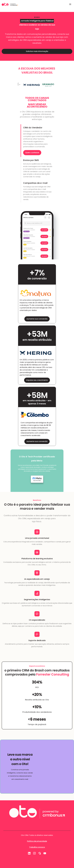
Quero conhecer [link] (32, 153)
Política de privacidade (37, 841)
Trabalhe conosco (37, 847)
